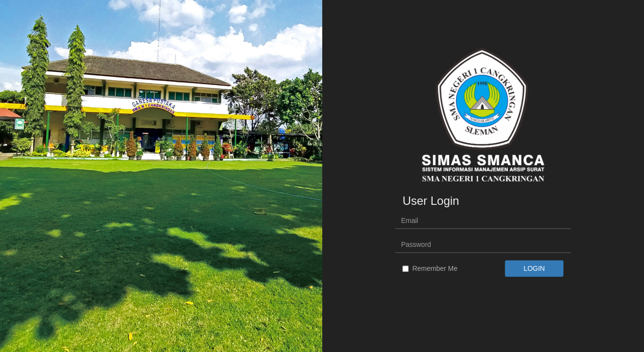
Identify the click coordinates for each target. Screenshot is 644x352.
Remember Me (430, 269)
